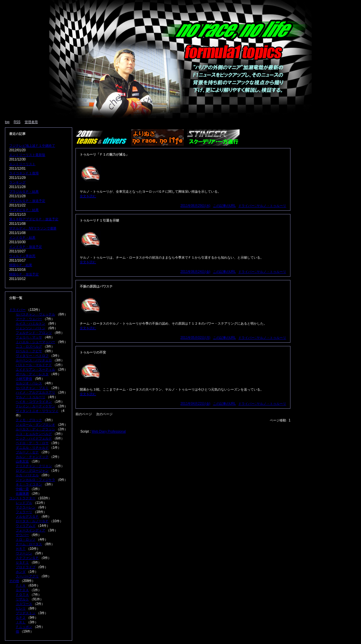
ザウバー (22, 535)
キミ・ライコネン (29, 484)
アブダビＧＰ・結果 (24, 210)
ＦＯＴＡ (22, 595)
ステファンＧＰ (27, 558)
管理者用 (31, 122)
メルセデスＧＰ (27, 516)
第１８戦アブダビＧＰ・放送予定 (34, 219)
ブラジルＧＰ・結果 (24, 192)
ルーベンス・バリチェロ (34, 360)
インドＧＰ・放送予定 (26, 247)
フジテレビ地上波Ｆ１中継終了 (32, 146)
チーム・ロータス (29, 544)
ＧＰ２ (21, 618)
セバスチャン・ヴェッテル (35, 314)
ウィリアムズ (26, 526)
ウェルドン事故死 (22, 256)
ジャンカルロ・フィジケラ (35, 480)
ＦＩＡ (21, 585)
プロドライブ (26, 567)
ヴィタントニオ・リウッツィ (37, 411)
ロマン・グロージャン (32, 471)
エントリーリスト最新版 (27, 155)
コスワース (24, 604)
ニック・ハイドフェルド (34, 438)
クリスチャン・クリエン (34, 466)
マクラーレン (26, 507)
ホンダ (21, 572)
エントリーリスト (22, 164)
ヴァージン (24, 553)
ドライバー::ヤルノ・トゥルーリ (262, 206)
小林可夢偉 (24, 379)
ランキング (17, 182)
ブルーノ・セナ (27, 452)
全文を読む (88, 196)
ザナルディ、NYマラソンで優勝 (33, 228)
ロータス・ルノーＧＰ (32, 521)
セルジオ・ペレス (29, 383)
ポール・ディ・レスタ (32, 374)
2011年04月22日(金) (195, 404)
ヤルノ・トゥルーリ (31, 397)
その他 (14, 581)
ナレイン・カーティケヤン (35, 406)
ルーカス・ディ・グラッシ (35, 429)
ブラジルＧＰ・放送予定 (27, 201)
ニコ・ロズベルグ (29, 346)
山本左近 (22, 461)
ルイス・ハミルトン (31, 323)
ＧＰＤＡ (22, 590)
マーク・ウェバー (29, 319)
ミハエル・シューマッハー (35, 342)
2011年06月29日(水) (195, 206)
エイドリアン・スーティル (35, 369)
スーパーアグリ (27, 576)
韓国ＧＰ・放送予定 (24, 274)
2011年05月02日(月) (195, 338)
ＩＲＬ (21, 622)
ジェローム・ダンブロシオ (35, 425)
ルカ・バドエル (27, 475)
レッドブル (24, 503)
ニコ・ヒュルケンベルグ (34, 434)
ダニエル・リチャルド (32, 448)
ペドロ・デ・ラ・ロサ (32, 443)
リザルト (22, 599)
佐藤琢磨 (22, 494)
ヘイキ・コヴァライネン (34, 402)
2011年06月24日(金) (195, 272)
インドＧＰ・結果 (22, 237)
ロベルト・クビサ (29, 351)
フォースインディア (31, 530)
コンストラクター (22, 498)
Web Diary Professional (109, 431)
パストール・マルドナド (34, 365)
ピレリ (21, 608)
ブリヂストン (26, 613)
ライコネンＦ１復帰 (24, 173)
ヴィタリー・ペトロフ (32, 356)
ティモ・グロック (29, 420)
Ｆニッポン (24, 627)
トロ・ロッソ (26, 539)
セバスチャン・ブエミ (32, 388)
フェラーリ (24, 512)
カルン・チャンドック (32, 457)
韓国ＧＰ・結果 (21, 265)
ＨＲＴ (21, 549)
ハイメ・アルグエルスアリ (35, 392)
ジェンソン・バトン (31, 328)
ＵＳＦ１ (22, 562)
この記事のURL (224, 206)
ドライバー (17, 310)
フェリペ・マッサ (29, 337)
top (7, 122)
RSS (17, 122)
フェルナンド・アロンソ (34, 333)
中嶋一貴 (22, 489)
